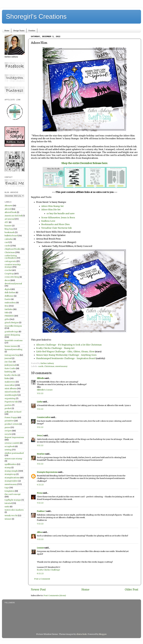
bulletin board (11, 236)
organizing (10, 398)
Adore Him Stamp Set (52, 206)
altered (8, 209)
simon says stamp (13, 459)
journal (8, 358)
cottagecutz (10, 261)
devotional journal (13, 284)
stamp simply (11, 471)
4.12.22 (40, 485)
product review (12, 424)
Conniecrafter (44, 417)
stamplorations (12, 478)
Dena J (40, 436)
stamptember (11, 481)
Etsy (7, 306)
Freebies (32, 31)
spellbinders (10, 464)
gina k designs (12, 323)
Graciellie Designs (13, 326)
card (7, 242)
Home (7, 31)
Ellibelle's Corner (45, 390)
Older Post (132, 590)
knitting (9, 372)
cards (41, 366)
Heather (41, 454)
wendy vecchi (11, 516)
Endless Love (49, 221)
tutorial (8, 503)
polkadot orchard (13, 412)
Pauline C (41, 511)
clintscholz (81, 634)
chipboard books (13, 249)
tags (7, 488)
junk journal (10, 365)
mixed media (11, 392)
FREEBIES (9, 316)
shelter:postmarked (14, 453)
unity (7, 507)
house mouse (11, 346)
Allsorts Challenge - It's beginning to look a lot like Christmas (69, 345)
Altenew (8, 206)
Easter (8, 299)
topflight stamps (13, 500)
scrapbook (10, 446)
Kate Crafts (10, 368)
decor (7, 280)
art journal (10, 219)
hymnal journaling (14, 349)
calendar (9, 239)
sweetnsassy (61, 366)
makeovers (10, 382)
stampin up (10, 474)
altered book (10, 212)
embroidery (10, 303)
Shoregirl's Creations (36, 17)
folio (7, 313)
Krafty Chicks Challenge (48, 570)
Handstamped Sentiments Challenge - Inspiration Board (66, 358)
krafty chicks (11, 375)
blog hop (9, 229)
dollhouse (9, 296)
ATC (7, 222)
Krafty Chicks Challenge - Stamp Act (55, 348)
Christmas (49, 366)
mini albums (11, 388)
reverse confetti (12, 443)
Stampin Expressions (47, 472)
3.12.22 (40, 393)
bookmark (10, 232)
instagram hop (12, 355)
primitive (9, 421)
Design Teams (19, 31)
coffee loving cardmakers (11, 257)
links (7, 378)
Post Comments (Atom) (55, 595)
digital (8, 289)
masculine (10, 385)
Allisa (39, 532)
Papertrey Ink (11, 402)
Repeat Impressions (14, 437)
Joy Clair (9, 362)
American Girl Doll (13, 216)
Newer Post (38, 590)
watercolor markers (14, 510)
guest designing (12, 335)
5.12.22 (40, 503)
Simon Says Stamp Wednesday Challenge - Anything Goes (66, 355)
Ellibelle (40, 378)
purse (7, 427)
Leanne (40, 548)
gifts (7, 319)
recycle (8, 434)
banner (8, 226)
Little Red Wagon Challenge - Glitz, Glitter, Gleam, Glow (66, 351)
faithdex (9, 309)
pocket (8, 408)
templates (9, 491)
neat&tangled (11, 395)
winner (8, 519)
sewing (8, 450)
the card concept (13, 494)
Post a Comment (42, 579)
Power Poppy (11, 417)
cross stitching (12, 277)
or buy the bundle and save (61, 213)
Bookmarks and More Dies (56, 224)
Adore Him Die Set (51, 210)
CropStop (9, 274)
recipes (8, 431)
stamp (8, 468)
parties (8, 405)
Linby (40, 402)
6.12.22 (40, 573)
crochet (8, 270)
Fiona (40, 493)
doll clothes (10, 293)
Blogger (103, 634)
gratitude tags (11, 332)
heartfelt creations (14, 340)
